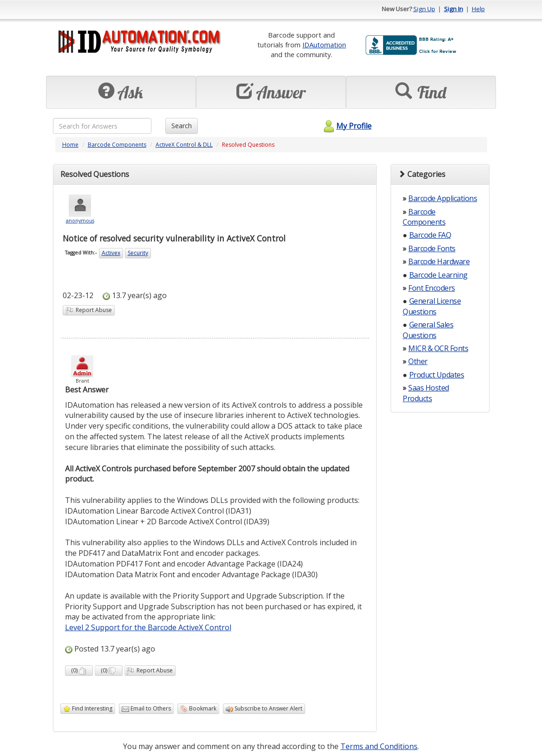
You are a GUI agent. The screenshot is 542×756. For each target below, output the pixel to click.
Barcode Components (117, 145)
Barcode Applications (443, 198)
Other (418, 361)
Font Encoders (432, 288)
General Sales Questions (428, 330)
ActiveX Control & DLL (184, 145)
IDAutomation (324, 45)
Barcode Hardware (439, 261)
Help (478, 9)
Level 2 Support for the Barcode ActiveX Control (148, 627)
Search (182, 126)
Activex (111, 253)
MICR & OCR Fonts (438, 348)
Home (70, 145)
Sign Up (424, 9)
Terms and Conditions (379, 746)
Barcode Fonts (432, 248)
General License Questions (432, 306)
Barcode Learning (438, 275)
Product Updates (437, 375)
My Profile (346, 126)
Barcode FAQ (430, 235)
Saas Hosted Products (426, 393)
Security (138, 253)
